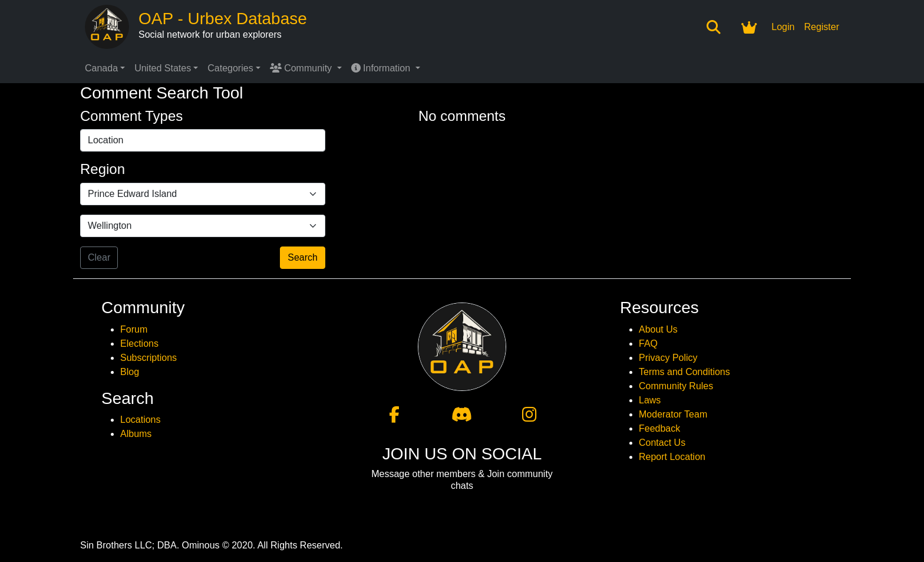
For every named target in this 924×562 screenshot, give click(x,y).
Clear (99, 257)
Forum (134, 329)
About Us (658, 329)
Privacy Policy (668, 358)
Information (382, 68)
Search (303, 257)
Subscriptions (148, 358)
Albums (136, 434)
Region (103, 169)
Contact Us (662, 443)
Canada (101, 68)
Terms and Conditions (684, 372)
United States (163, 68)
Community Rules (676, 386)
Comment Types (131, 116)
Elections (139, 344)
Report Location (672, 457)
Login (783, 27)
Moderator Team (673, 414)
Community (302, 68)
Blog (130, 372)
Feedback (659, 428)
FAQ (648, 344)
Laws (650, 400)
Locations (141, 420)
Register (821, 27)
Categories (230, 68)
